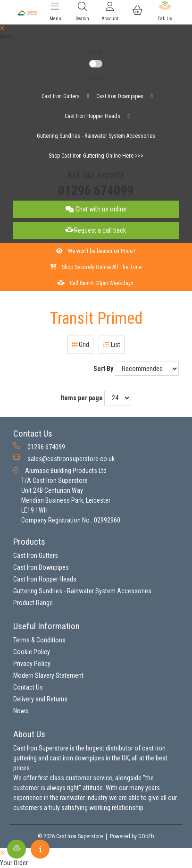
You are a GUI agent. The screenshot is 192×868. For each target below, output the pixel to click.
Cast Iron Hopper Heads (92, 116)
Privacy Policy (32, 664)
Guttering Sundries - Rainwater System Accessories (96, 136)
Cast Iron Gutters (61, 96)
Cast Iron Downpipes (120, 96)
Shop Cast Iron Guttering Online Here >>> (96, 156)
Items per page (82, 398)
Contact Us (28, 687)
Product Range (33, 603)
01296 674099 (96, 190)
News (21, 711)
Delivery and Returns (40, 699)
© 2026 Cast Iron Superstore (70, 836)
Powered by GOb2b (132, 836)
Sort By (103, 369)
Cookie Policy (32, 652)
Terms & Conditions (39, 640)
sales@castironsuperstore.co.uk (64, 458)
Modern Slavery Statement (48, 675)
